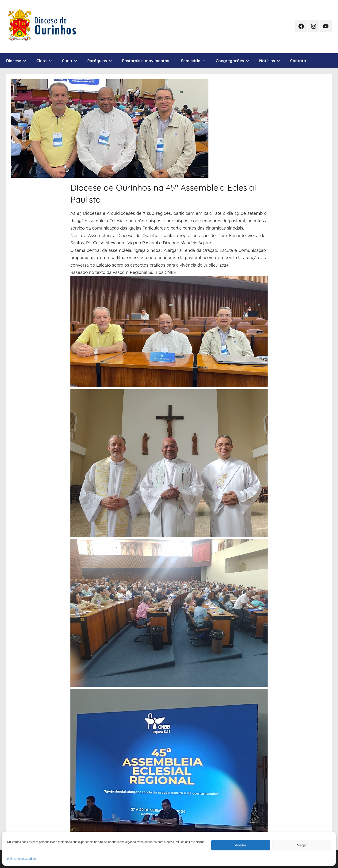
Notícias (270, 61)
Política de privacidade (22, 859)
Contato (298, 61)
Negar (302, 845)
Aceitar (241, 845)
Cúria (70, 61)
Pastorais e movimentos (146, 61)
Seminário (193, 61)
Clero (44, 61)
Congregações (232, 61)
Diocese (16, 61)
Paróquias (100, 61)
